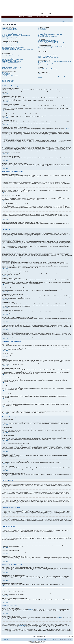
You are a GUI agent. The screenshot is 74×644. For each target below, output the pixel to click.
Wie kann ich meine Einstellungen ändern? (10, 43)
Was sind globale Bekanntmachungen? (9, 77)
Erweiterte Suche (48, 15)
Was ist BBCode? (5, 72)
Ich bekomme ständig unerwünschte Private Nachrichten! (48, 42)
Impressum (48, 16)
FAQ (60, 21)
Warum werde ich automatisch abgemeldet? (10, 31)
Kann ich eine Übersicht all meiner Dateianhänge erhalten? (48, 70)
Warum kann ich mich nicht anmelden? (9, 29)
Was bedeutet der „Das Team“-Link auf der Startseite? (47, 37)
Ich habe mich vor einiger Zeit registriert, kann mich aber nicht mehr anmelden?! (17, 35)
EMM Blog (41, 16)
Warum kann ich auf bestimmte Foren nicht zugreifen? (12, 62)
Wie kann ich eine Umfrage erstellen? (9, 58)
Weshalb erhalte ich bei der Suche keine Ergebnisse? (47, 54)
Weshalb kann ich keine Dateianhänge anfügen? (11, 63)
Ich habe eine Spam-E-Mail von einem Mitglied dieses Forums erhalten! (51, 43)
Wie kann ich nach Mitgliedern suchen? (45, 56)
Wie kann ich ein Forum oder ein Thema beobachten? (47, 64)
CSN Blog (35, 16)
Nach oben (5, 94)
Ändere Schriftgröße (71, 19)
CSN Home (29, 16)
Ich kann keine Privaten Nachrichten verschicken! (47, 40)
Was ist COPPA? (5, 37)
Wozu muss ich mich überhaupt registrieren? (10, 30)
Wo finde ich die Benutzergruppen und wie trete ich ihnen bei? (49, 32)
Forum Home (22, 16)
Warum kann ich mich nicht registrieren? (10, 38)
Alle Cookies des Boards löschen (48, 639)
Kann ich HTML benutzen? (7, 73)
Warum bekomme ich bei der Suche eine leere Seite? (47, 55)
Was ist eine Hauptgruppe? (43, 35)
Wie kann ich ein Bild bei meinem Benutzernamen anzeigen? (13, 47)
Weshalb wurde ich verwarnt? (8, 64)
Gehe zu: (35, 636)
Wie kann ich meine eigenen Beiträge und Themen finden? (48, 57)
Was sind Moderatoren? (42, 30)
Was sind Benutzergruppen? (43, 31)
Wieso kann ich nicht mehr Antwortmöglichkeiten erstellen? (13, 59)
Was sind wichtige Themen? (7, 79)
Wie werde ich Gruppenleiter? (43, 33)
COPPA (67, 129)
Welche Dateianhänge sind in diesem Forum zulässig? (48, 69)
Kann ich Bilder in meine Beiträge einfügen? (10, 76)
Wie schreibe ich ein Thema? (8, 55)
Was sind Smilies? (6, 75)
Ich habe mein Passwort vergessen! (9, 33)
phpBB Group (31, 610)
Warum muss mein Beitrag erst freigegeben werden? (12, 67)
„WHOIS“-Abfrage (22, 626)
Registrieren (64, 21)
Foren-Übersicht (7, 19)
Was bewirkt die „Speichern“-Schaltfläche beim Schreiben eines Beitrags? (16, 66)
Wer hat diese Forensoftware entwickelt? (45, 74)
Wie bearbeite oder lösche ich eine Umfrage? (10, 60)
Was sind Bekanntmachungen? (8, 78)
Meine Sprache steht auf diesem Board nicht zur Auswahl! (13, 46)
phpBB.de (4, 612)
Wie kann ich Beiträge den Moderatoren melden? (11, 65)
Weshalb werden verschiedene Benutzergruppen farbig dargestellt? (50, 34)
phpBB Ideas (60, 618)
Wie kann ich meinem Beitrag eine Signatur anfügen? (12, 57)
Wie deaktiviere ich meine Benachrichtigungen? (46, 65)
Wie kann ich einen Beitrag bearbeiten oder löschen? (12, 56)
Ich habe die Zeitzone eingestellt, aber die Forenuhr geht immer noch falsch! (16, 45)
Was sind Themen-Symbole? (7, 81)
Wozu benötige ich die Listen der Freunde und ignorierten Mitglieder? (50, 47)
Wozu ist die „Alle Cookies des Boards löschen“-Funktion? (13, 39)
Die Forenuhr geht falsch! (7, 44)
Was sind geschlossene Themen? (8, 80)
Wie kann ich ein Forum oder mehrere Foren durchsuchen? (48, 53)
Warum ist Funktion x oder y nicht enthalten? (46, 75)
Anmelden (70, 21)
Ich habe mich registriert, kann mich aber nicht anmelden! (13, 34)
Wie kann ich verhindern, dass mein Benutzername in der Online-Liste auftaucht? (17, 32)
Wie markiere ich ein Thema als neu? (9, 68)
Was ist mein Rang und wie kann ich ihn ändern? (11, 48)
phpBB (33, 642)
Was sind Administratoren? (42, 29)
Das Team (39, 639)
